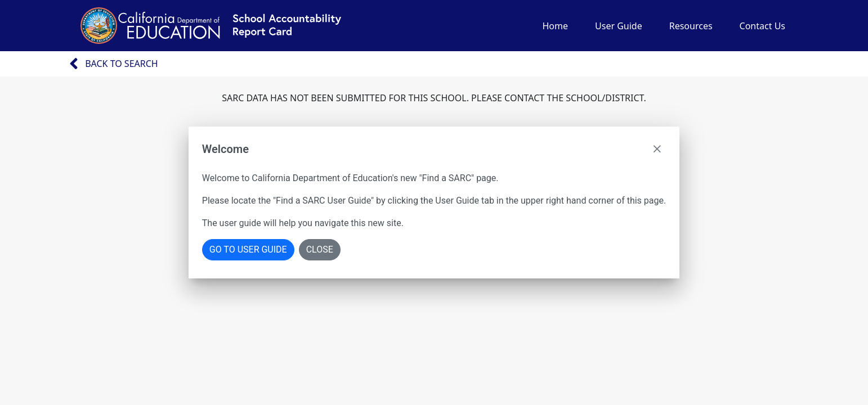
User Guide (619, 26)
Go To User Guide (248, 249)
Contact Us (762, 26)
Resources (691, 26)
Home (555, 26)
